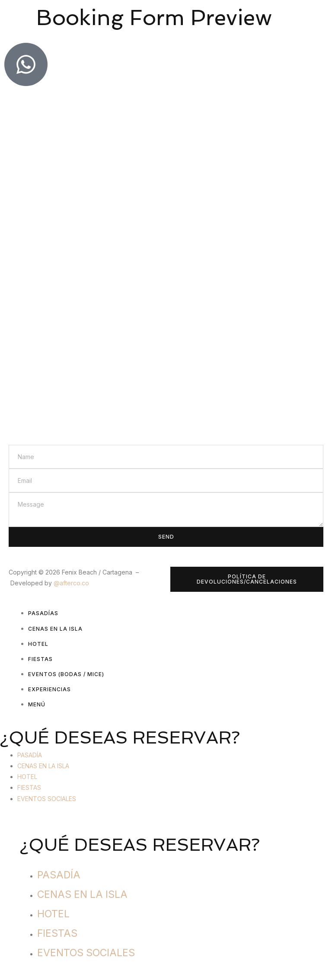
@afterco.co (71, 583)
